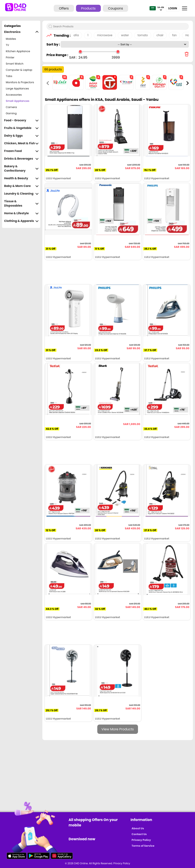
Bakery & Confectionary (21, 169)
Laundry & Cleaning (21, 194)
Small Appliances (18, 101)
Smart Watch (15, 64)
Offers (64, 8)
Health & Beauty (21, 178)
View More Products (118, 729)
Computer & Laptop (19, 70)
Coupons (115, 8)
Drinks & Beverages (21, 159)
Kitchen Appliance (18, 51)
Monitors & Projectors (20, 82)
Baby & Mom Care (21, 186)
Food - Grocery (21, 120)
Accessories (14, 95)
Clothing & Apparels (21, 221)
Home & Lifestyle (21, 213)
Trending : (61, 36)
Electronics (21, 32)
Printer (10, 57)
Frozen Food (21, 151)
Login (173, 8)
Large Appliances (17, 88)
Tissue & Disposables (21, 203)
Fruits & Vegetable (21, 128)
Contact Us (139, 834)
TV (7, 45)
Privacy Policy (141, 840)
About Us (138, 828)
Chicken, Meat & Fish (21, 143)
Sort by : (54, 44)
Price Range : (57, 55)
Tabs (9, 76)
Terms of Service (143, 846)
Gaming (11, 113)
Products (88, 8)
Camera (11, 107)
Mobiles (11, 39)
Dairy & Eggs (21, 136)
